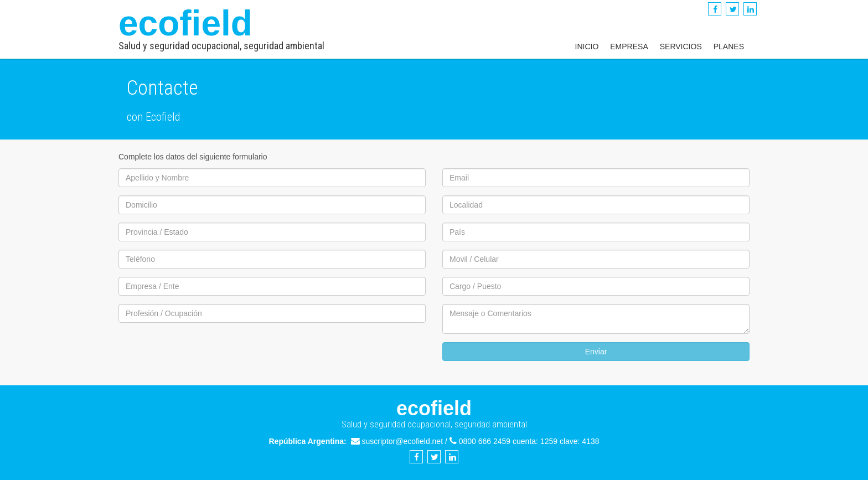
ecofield (221, 27)
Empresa (629, 47)
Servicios (681, 47)
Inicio (587, 47)
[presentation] (203, 353)
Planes (729, 47)
